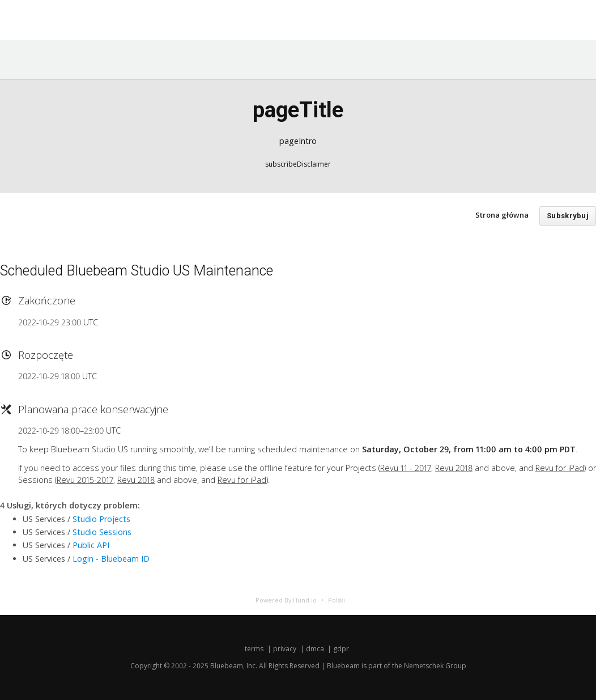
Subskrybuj (568, 216)
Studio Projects (101, 519)
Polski (337, 600)
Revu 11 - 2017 (406, 468)
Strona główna (502, 215)
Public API (91, 545)
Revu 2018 (454, 468)
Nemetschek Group (435, 666)
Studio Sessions (102, 532)
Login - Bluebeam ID (111, 559)
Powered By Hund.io (286, 600)
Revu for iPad (560, 468)
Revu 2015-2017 (85, 480)
